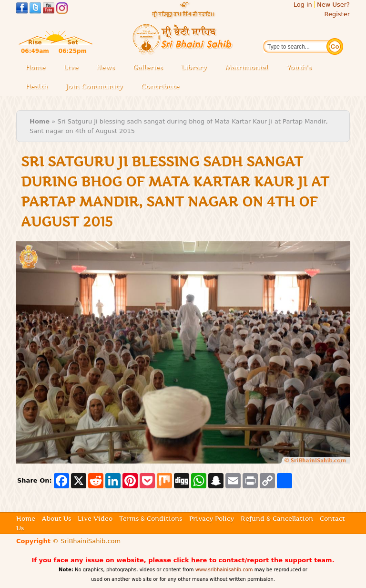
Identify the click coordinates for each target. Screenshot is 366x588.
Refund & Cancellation (277, 518)
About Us (56, 518)
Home (35, 67)
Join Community (94, 86)
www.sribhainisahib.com (224, 570)
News (106, 67)
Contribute (163, 87)
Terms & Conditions (151, 518)
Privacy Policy (212, 518)
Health (36, 86)
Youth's (299, 67)
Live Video (95, 518)
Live (74, 68)
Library (197, 68)
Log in (303, 5)
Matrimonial (247, 67)
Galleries (151, 68)
